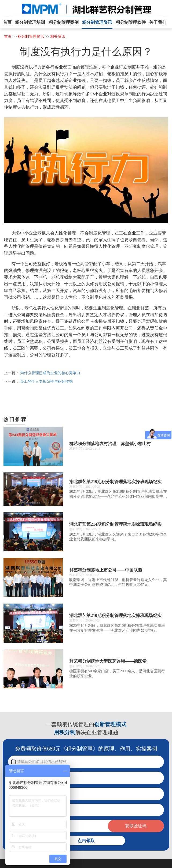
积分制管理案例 (64, 22)
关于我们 (158, 22)
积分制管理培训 (30, 22)
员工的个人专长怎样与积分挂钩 (46, 382)
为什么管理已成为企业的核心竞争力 (50, 373)
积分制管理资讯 (97, 22)
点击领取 (86, 841)
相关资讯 (58, 37)
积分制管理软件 (131, 22)
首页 (7, 22)
